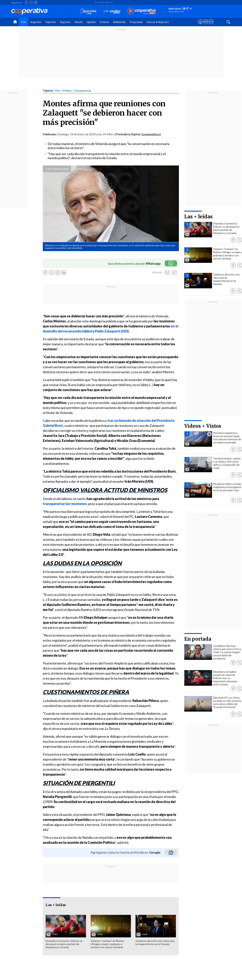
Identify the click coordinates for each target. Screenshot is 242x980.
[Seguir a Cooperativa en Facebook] (26, 2)
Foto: (48, 169)
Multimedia (119, 22)
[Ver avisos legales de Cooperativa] (200, 25)
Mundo (79, 22)
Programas (136, 22)
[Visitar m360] (206, 25)
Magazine (36, 22)
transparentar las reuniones (65, 504)
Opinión (91, 22)
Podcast (104, 22)
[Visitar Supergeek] (211, 25)
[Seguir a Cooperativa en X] (31, 2)
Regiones (65, 22)
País (24, 22)
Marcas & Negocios (158, 22)
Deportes (51, 22)
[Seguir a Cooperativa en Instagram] (36, 2)
